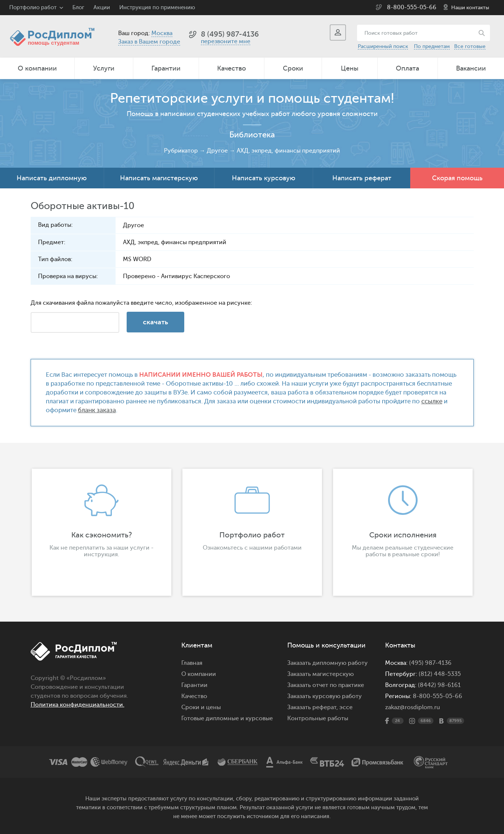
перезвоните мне (226, 41)
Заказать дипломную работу (328, 663)
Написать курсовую (264, 178)
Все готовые (470, 46)
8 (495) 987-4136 (230, 34)
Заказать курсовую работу (325, 696)
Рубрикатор (181, 151)
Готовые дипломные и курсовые (227, 718)
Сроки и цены (201, 707)
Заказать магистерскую (320, 674)
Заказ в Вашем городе (149, 42)
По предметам (432, 46)
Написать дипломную (52, 178)
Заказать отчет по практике (326, 685)
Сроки (293, 68)
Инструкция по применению (157, 8)
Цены (350, 68)
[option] (102, 532)
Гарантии (166, 68)
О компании (37, 68)
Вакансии (471, 68)
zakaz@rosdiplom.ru (413, 707)
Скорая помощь (457, 178)
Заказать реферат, (313, 707)
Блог (78, 8)
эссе (346, 707)
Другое (217, 151)
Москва (162, 33)
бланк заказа (97, 410)
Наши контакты (470, 8)
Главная (192, 663)
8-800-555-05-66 (412, 7)
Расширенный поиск (383, 46)
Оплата (407, 68)
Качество (232, 68)
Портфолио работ (33, 8)
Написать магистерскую (159, 178)
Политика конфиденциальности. (78, 705)
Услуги (104, 68)
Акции (102, 8)
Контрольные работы (318, 718)
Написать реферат (362, 178)
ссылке (432, 401)
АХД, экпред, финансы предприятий (288, 151)
